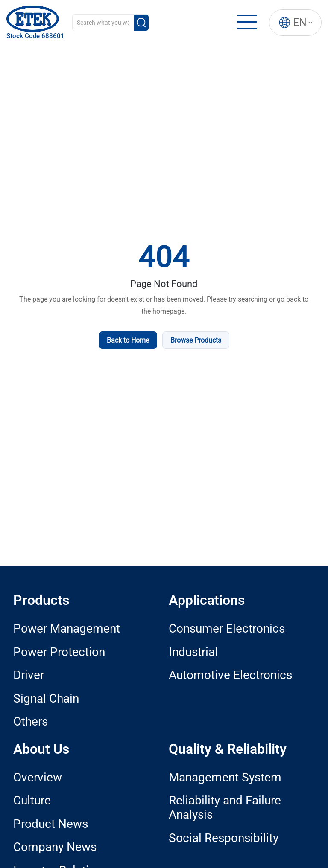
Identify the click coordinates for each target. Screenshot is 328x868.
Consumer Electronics (227, 629)
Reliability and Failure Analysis (225, 807)
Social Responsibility (224, 838)
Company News (55, 847)
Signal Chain (46, 698)
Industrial (193, 652)
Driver (29, 675)
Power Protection (59, 652)
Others (31, 721)
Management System (225, 777)
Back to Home (128, 340)
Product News (51, 824)
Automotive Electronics (230, 675)
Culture (32, 800)
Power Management (67, 629)
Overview (38, 777)
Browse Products (196, 340)
